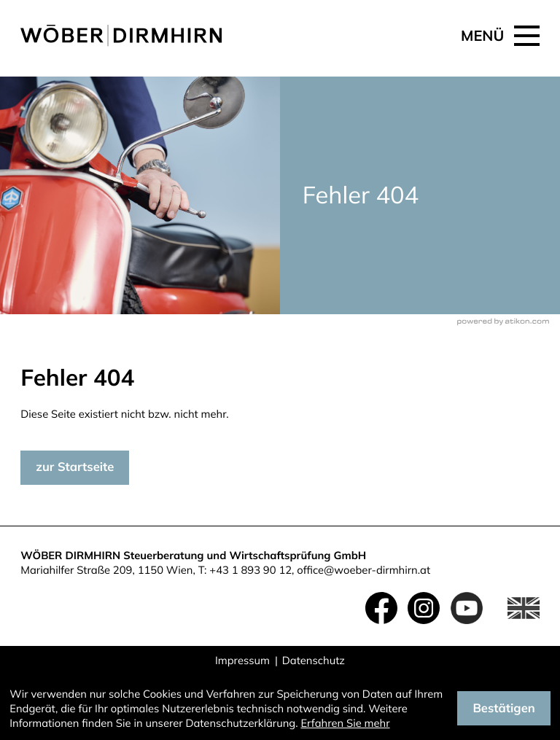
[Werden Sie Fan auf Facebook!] (381, 608)
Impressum (242, 660)
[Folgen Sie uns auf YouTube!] (467, 608)
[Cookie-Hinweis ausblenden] (503, 708)
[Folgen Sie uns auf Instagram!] (424, 608)
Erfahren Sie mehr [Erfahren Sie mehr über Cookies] (345, 723)
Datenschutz (314, 660)
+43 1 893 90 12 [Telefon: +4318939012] (250, 570)
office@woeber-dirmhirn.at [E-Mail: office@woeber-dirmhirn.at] (363, 570)
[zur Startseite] (121, 35)
